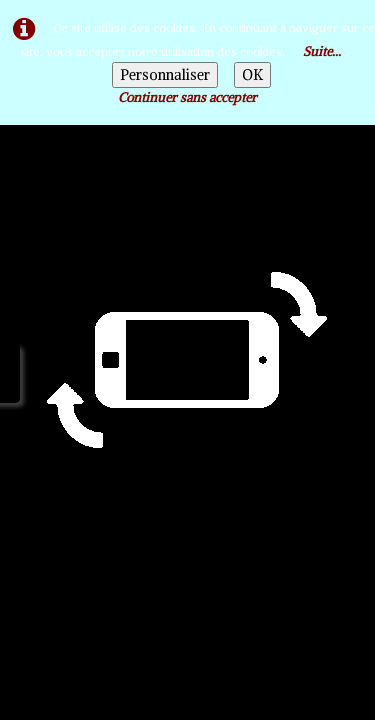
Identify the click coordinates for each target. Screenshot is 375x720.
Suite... (322, 51)
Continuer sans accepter (187, 97)
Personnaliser (165, 75)
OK (252, 75)
